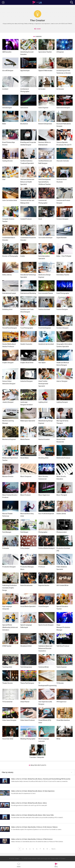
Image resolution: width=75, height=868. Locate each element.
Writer (58, 739)
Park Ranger (24, 532)
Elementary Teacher (63, 275)
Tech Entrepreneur (26, 667)
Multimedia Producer (63, 458)
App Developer (25, 71)
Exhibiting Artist (7, 309)
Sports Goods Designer (46, 625)
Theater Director (8, 683)
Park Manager (7, 532)
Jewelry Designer (8, 402)
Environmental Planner (46, 293)
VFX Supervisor (62, 702)
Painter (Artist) (61, 514)
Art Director (60, 89)
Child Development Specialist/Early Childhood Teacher (45, 182)
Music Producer (26, 495)
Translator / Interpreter (37, 757)
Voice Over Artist (8, 739)
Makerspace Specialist (28, 421)
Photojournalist (62, 532)
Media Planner (25, 439)
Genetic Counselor (26, 344)
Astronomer (24, 108)
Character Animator (63, 161)
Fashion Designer (62, 309)
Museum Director (8, 476)
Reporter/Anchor (44, 585)
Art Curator (42, 89)
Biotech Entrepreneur (45, 124)
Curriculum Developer (46, 238)
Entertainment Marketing (28, 293)
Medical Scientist (44, 439)
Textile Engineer (62, 667)
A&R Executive (7, 52)
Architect (5, 89)
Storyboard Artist (26, 646)
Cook (40, 219)
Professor (42, 567)
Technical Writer (44, 667)
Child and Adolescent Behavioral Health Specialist (27, 182)
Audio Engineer (43, 108)
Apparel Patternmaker (45, 71)
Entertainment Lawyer (9, 293)
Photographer (43, 532)
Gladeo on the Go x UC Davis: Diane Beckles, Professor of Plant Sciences (32, 839)
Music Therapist (62, 495)
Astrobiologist (7, 108)
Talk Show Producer (63, 646)
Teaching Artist (7, 667)
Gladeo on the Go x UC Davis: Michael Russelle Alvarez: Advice (29, 803)
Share (38, 29)
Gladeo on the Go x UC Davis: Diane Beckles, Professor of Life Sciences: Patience (34, 827)
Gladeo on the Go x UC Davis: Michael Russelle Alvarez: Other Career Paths (32, 815)
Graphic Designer (8, 363)
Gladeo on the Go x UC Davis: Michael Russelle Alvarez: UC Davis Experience (33, 791)
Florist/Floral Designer (10, 328)
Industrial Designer (27, 381)
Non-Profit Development (46, 514)
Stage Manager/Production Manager (63, 627)
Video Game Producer (28, 720)
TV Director (60, 683)
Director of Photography (10, 256)
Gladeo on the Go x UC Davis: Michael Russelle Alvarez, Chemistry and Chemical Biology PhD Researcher (41, 779)
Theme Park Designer (27, 683)
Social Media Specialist (28, 606)
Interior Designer (62, 381)
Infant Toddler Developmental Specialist (43, 384)
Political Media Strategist (47, 548)
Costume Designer (62, 219)
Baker (4, 124)
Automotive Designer (63, 108)
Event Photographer (63, 293)
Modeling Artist (43, 458)
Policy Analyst (25, 548)
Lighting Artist (43, 402)
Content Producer (26, 219)
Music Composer (26, 476)
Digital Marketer (62, 238)
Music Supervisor (44, 495)
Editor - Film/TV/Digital (64, 256)
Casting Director (8, 161)
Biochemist (24, 124)
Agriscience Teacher (45, 52)
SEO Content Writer (63, 585)
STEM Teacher (7, 646)
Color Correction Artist (10, 200)
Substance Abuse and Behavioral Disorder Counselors (45, 648)
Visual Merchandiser (63, 720)
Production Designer (9, 567)
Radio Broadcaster (27, 585)
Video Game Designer (9, 720)
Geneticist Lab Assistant (46, 344)
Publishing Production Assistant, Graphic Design (10, 588)
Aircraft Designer (8, 71)
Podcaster (6, 548)
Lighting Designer (62, 402)
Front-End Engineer (45, 328)
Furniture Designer (63, 328)
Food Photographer (27, 328)
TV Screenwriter (7, 702)
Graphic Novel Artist (27, 363)
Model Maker (25, 458)
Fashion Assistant (44, 309)
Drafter (23, 256)
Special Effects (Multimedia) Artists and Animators (10, 627)
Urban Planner (25, 702)
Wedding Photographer (28, 739)
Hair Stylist (42, 363)
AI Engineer (60, 52)
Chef (4, 179)
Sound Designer (44, 606)
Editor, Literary (7, 275)
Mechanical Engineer (9, 439)
